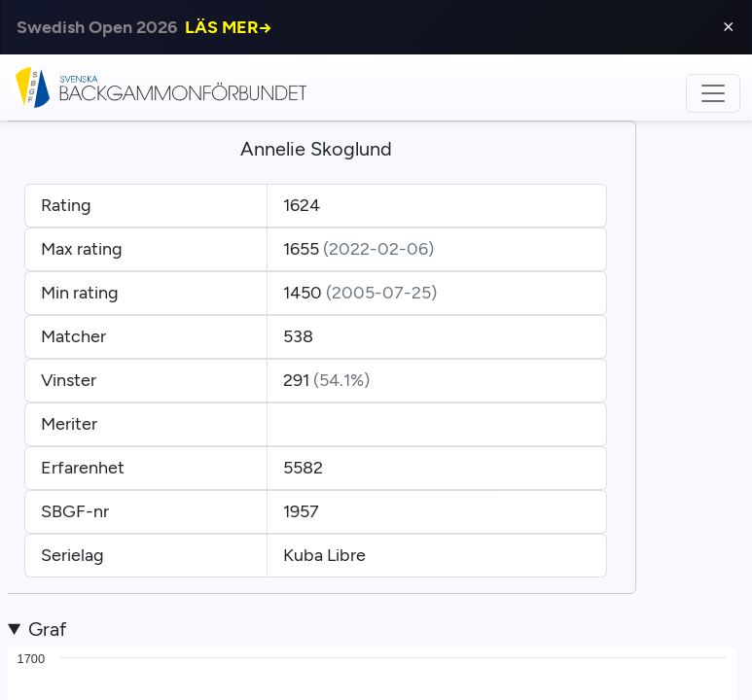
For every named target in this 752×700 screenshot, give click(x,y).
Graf (47, 629)
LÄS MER (229, 27)
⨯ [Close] (728, 27)
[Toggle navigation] (713, 93)
